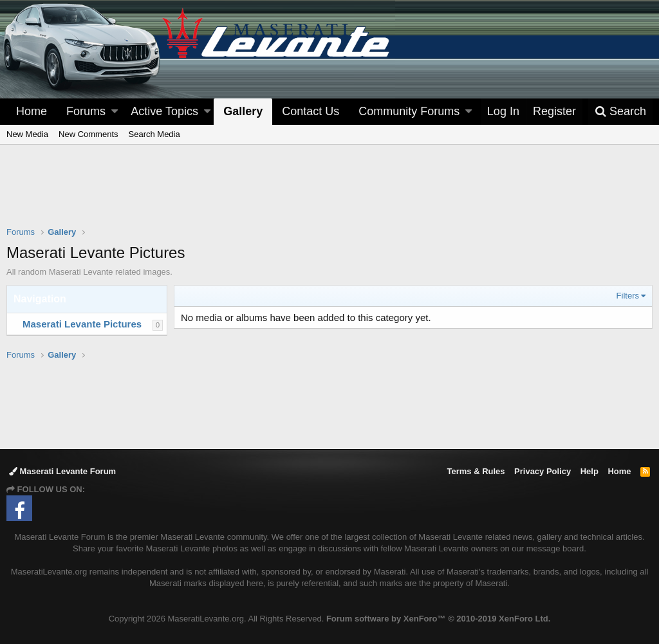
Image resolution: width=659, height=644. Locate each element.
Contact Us (311, 111)
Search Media (154, 134)
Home (32, 111)
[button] (115, 112)
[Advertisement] (329, 194)
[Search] (620, 112)
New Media (27, 134)
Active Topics (164, 111)
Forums (86, 111)
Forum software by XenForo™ (438, 619)
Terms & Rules (476, 471)
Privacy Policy (543, 471)
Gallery (243, 111)
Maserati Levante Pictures (82, 324)
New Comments (88, 134)
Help (589, 471)
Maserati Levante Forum (62, 471)
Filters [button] (628, 296)
